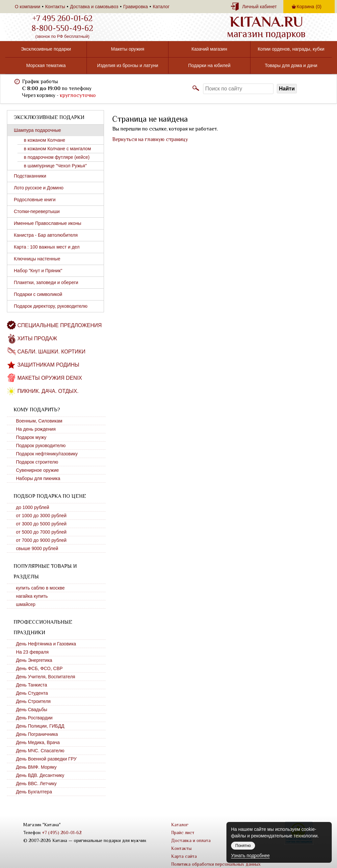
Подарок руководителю (41, 446)
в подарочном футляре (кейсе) (57, 157)
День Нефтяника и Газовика (46, 644)
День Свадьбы (32, 710)
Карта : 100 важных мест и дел (47, 247)
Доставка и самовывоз (94, 7)
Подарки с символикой (38, 294)
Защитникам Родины (48, 365)
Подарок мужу (31, 437)
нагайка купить (32, 596)
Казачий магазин (209, 49)
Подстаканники (30, 176)
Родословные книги (35, 200)
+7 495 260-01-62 (62, 18)
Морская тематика (46, 65)
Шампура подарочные (37, 130)
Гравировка (135, 7)
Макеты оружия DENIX (50, 378)
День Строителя (33, 701)
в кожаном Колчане (45, 140)
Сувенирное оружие (38, 470)
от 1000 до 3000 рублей (41, 516)
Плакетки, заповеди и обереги (46, 282)
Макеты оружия (128, 49)
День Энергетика (34, 660)
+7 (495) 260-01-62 (62, 832)
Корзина (309, 7)
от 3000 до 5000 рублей (41, 524)
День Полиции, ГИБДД (40, 726)
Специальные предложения (60, 325)
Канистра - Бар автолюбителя (46, 235)
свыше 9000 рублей (37, 548)
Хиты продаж (37, 338)
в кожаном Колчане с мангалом (58, 149)
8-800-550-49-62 (62, 28)
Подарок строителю (37, 462)
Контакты (55, 7)
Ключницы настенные (37, 259)
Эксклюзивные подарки (46, 49)
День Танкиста (32, 685)
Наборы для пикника (38, 478)
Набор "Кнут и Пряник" (38, 271)
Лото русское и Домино (39, 188)
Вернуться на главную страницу (150, 139)
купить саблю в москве (40, 588)
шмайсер (26, 604)
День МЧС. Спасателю (40, 751)
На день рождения (36, 429)
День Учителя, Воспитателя (46, 677)
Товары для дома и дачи (291, 65)
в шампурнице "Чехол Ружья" (55, 166)
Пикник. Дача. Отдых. (48, 391)
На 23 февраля (32, 652)
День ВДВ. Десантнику (40, 775)
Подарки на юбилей (209, 65)
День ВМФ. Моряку (37, 767)
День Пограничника (37, 734)
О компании (27, 7)
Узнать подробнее (250, 856)
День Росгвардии (34, 718)
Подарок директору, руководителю (51, 306)
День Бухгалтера (34, 792)
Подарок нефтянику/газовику (47, 454)
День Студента (32, 693)
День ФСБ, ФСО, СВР (39, 668)
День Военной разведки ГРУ (46, 759)
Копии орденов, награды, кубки (291, 49)
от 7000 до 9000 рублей (41, 540)
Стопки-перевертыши (37, 211)
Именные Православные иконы (48, 223)
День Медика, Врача (38, 742)
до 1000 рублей (33, 507)
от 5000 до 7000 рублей (41, 532)
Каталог (161, 7)
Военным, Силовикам (39, 421)
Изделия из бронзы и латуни (128, 65)
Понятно (243, 846)
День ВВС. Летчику (37, 784)
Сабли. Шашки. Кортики (52, 352)
